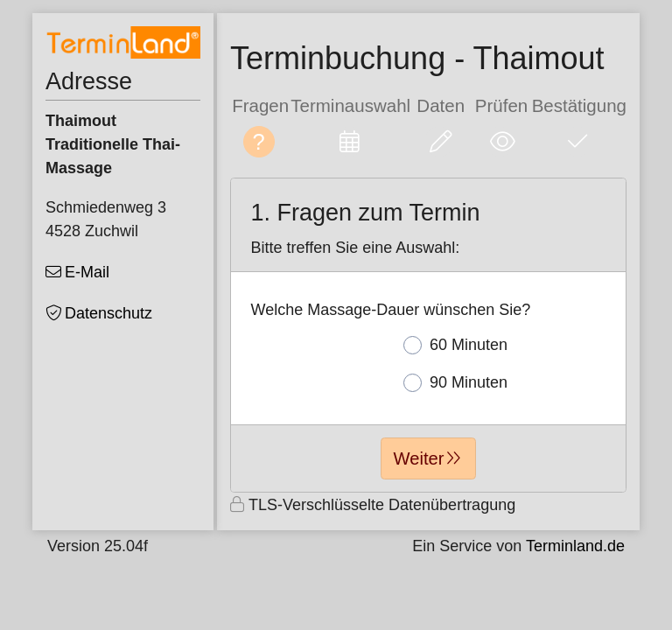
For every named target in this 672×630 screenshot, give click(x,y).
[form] (428, 335)
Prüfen (501, 105)
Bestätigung (579, 105)
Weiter (419, 458)
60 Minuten (455, 345)
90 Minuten (455, 383)
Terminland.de (575, 546)
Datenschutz (108, 313)
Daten (441, 105)
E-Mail (87, 272)
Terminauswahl (350, 105)
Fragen (260, 105)
